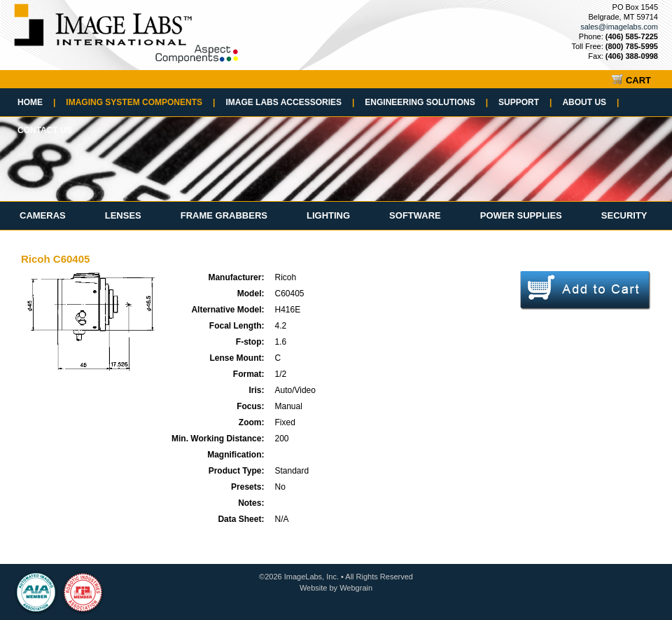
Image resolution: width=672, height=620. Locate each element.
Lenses (123, 215)
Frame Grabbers (224, 215)
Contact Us (45, 130)
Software (415, 215)
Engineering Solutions (426, 102)
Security (624, 215)
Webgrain (356, 588)
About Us (590, 102)
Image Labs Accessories (290, 102)
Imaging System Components (140, 102)
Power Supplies (521, 215)
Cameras (43, 215)
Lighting (328, 215)
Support (525, 102)
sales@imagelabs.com (619, 27)
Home (36, 102)
